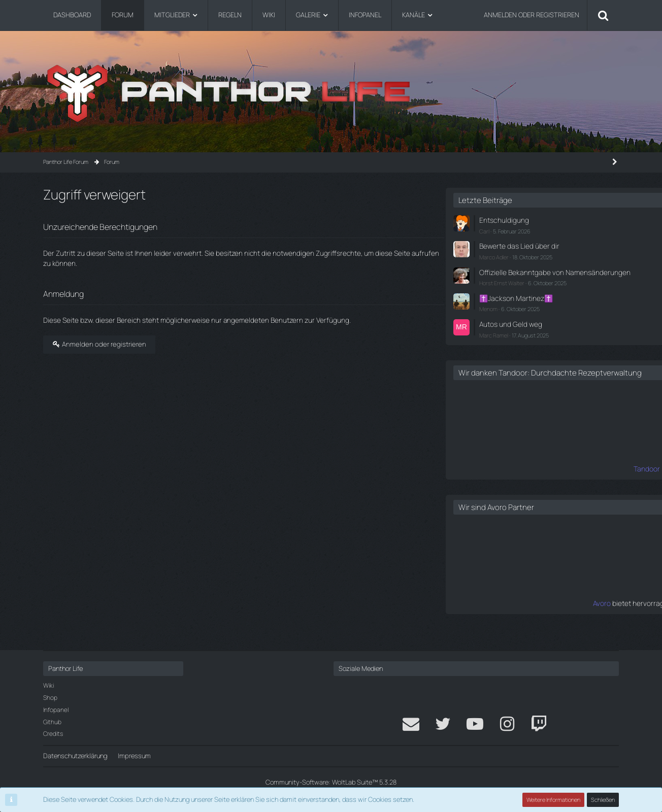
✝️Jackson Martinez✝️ (514, 303)
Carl (485, 230)
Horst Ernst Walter (502, 289)
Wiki (48, 686)
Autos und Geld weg (509, 328)
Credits (53, 734)
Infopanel (56, 710)
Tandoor (467, 481)
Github (52, 722)
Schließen (603, 800)
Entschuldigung (502, 220)
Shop (50, 698)
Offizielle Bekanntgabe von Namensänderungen (518, 274)
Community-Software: (331, 782)
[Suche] (603, 15)
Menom (489, 313)
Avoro (472, 615)
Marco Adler (494, 255)
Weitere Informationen (554, 800)
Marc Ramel (494, 338)
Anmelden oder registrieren (532, 15)
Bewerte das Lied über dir (516, 245)
